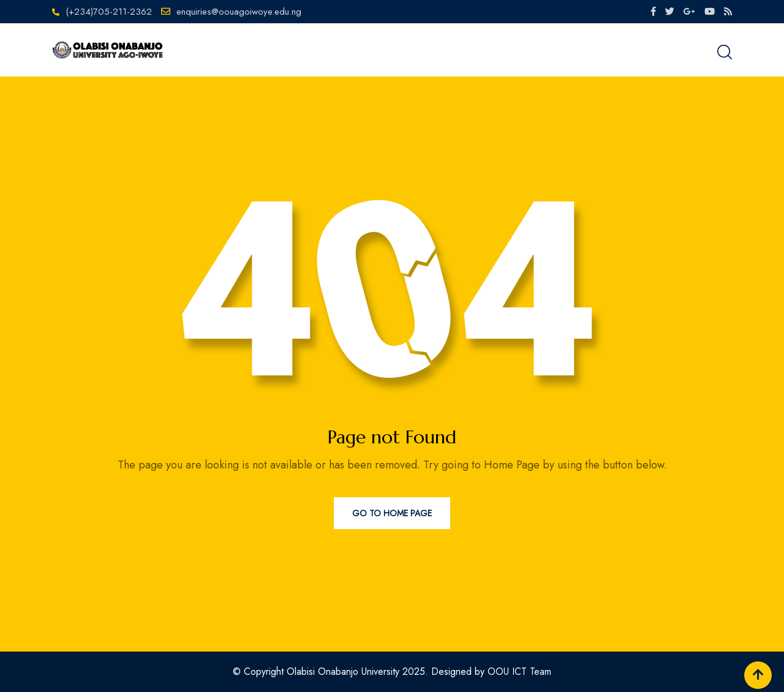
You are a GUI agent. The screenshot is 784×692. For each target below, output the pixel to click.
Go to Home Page (392, 513)
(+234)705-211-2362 (109, 12)
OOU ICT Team (519, 671)
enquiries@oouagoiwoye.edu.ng (239, 12)
